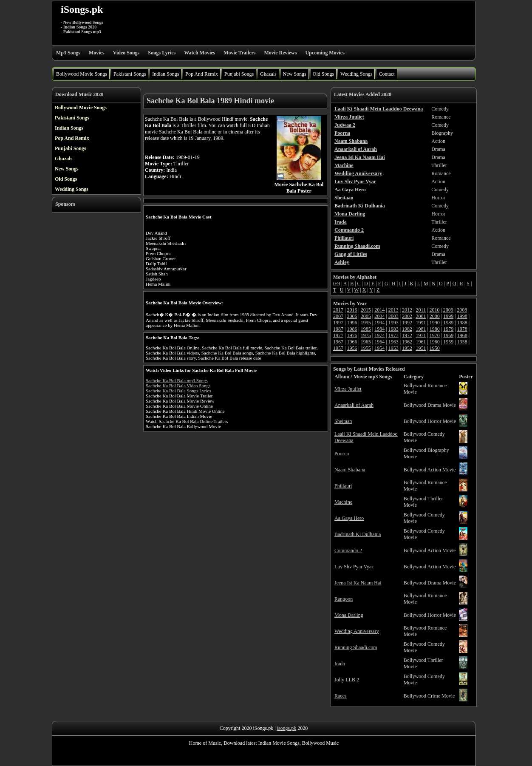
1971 (421, 335)
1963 (393, 342)
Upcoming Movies (325, 53)
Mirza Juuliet (348, 389)
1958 (462, 342)
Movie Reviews (280, 53)
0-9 (337, 284)
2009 (448, 310)
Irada (340, 664)
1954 (379, 348)
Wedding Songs (356, 74)
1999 (448, 316)
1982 (407, 329)
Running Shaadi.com (356, 647)
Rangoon (344, 599)
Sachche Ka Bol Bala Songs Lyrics (178, 391)
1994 (379, 323)
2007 (338, 316)
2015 (366, 310)
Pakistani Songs (130, 74)
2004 (379, 316)
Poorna (342, 454)
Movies (97, 53)
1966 (352, 342)
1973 (393, 335)
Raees (341, 696)
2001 (421, 316)
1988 (462, 323)
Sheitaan (343, 421)
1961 (421, 342)
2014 (379, 310)
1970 (435, 335)
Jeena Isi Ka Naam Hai (358, 583)
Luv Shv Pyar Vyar (354, 567)
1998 (462, 316)
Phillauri (343, 486)
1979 (448, 329)
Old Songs (323, 74)
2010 (434, 310)
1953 (393, 348)
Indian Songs (166, 74)
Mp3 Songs (68, 53)
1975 (366, 335)
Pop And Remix (202, 74)
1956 (352, 348)
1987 (338, 329)
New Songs (295, 74)
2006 (352, 316)
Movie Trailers (239, 53)
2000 (435, 316)
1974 (379, 335)
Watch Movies (199, 53)
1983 (393, 329)
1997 (338, 323)
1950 (435, 348)
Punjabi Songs (239, 74)
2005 (366, 316)
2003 (393, 316)
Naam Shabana (350, 470)
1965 (366, 342)
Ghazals (268, 74)
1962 (407, 342)
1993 (393, 323)
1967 (338, 342)
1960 (435, 342)
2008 (462, 310)
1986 (352, 329)
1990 (435, 323)
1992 (407, 323)
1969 (448, 335)
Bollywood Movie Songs (82, 74)
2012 (407, 310)
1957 (338, 348)
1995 (366, 323)
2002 (407, 316)
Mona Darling (349, 615)
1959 (448, 342)
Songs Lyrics (162, 53)
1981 (421, 329)
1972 (407, 335)
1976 (352, 335)
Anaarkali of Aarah (354, 405)
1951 (421, 348)
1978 (462, 329)
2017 (338, 310)
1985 (366, 329)
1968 (462, 335)
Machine (343, 502)
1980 (435, 329)
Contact (386, 74)
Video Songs (126, 53)
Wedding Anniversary (357, 631)
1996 (352, 323)
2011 (421, 310)
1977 (338, 335)
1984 (379, 329)
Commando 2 (348, 550)
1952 (407, 348)
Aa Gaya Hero (349, 518)
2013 (393, 310)
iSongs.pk (82, 9)
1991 (421, 323)
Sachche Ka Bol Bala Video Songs (178, 386)
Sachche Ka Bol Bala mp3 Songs (177, 380)
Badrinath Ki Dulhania (358, 534)
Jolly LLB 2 (347, 680)
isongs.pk (287, 728)
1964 (379, 342)
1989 (448, 323)
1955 (366, 348)
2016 (352, 310)
